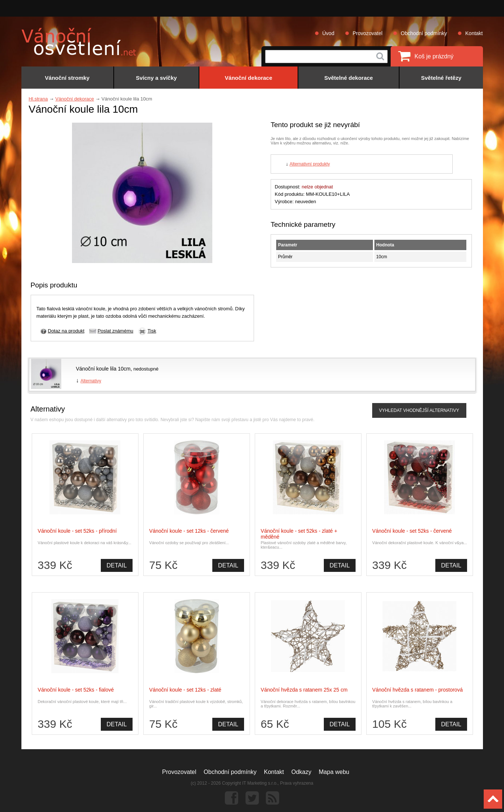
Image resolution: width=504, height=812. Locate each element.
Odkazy (301, 772)
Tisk (152, 331)
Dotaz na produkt (66, 331)
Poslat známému (115, 331)
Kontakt (474, 33)
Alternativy (91, 381)
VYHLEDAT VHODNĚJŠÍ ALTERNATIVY (419, 410)
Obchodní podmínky (424, 33)
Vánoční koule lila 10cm (103, 369)
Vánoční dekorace (75, 99)
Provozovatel (368, 33)
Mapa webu (334, 772)
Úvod (328, 33)
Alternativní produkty (310, 164)
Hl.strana (38, 99)
